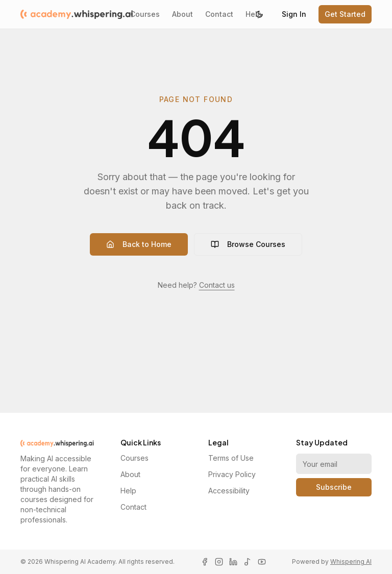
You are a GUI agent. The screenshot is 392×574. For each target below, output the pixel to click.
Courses (145, 14)
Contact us (217, 285)
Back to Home (139, 244)
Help (254, 14)
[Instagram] (219, 562)
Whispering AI (351, 561)
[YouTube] (262, 562)
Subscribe (334, 487)
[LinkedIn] (233, 562)
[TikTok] (248, 562)
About (182, 14)
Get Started (345, 14)
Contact (219, 14)
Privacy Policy (232, 474)
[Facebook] (205, 562)
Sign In (294, 14)
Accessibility (229, 491)
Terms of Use (231, 458)
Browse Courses (248, 244)
